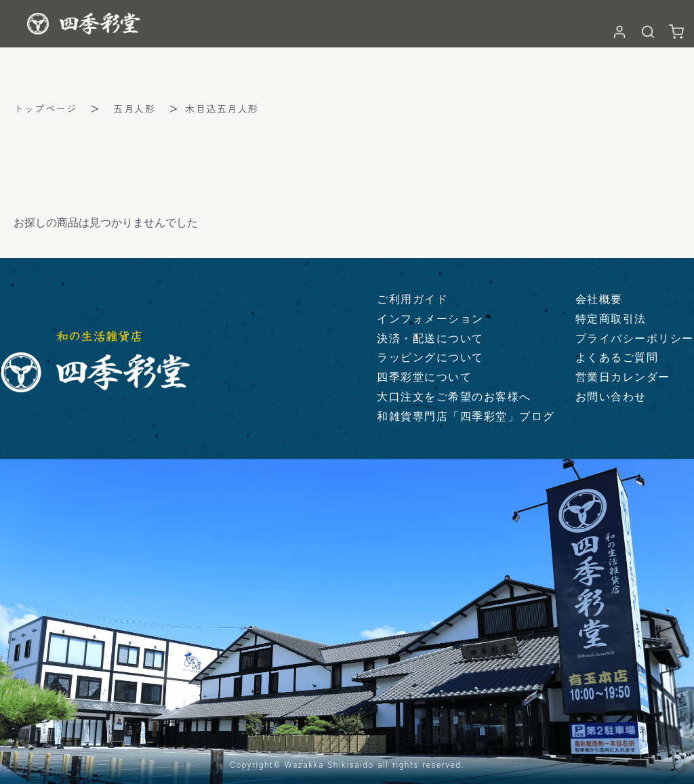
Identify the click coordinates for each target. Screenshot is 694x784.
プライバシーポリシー (635, 338)
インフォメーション (430, 319)
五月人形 (134, 108)
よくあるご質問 (617, 357)
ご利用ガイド (412, 299)
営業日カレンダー (623, 377)
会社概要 (599, 299)
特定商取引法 (611, 319)
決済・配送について (430, 338)
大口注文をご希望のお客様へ (454, 397)
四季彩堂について (424, 377)
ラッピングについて (430, 357)
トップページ (45, 108)
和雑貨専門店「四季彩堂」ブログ (466, 416)
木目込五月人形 (222, 108)
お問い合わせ (611, 397)
